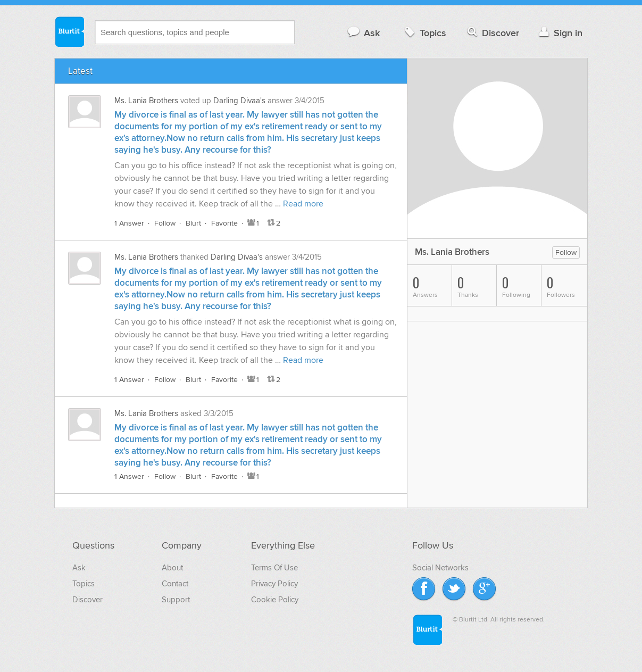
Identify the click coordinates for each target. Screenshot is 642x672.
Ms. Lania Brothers (146, 101)
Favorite (224, 223)
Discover (492, 33)
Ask (363, 33)
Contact (175, 584)
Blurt (193, 223)
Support (176, 600)
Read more (303, 204)
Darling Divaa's (239, 101)
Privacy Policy (274, 584)
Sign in (559, 33)
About (172, 568)
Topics (424, 33)
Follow (165, 223)
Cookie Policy (275, 600)
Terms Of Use (274, 568)
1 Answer (129, 223)
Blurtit (69, 31)
